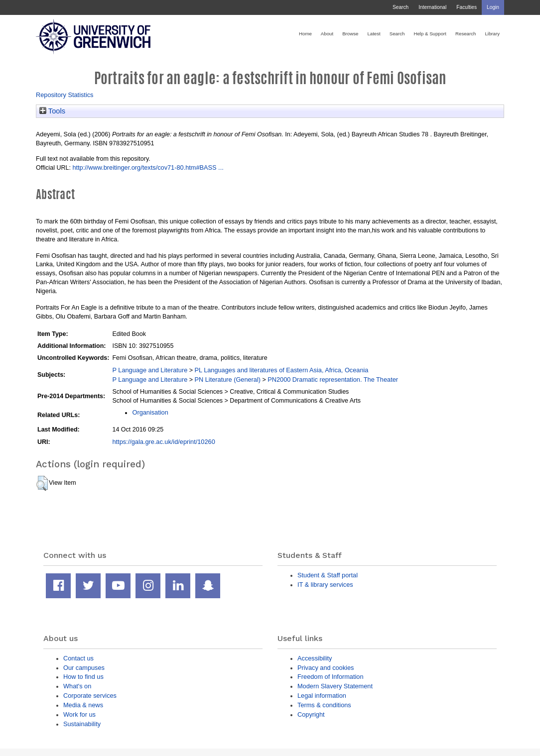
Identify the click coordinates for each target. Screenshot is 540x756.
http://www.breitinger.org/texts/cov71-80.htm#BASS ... (148, 167)
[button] (42, 483)
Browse (350, 34)
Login (493, 7)
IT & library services (325, 585)
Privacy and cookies (326, 668)
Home (305, 34)
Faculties (467, 7)
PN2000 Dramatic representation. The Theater (333, 379)
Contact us (78, 658)
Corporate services (90, 696)
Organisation (150, 412)
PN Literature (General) (227, 379)
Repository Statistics (65, 95)
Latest (374, 34)
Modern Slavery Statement (335, 686)
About (327, 34)
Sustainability (82, 724)
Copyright (311, 714)
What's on (77, 686)
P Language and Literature (150, 370)
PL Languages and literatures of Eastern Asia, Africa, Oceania (281, 370)
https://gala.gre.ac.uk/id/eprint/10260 (163, 442)
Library (492, 34)
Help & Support (430, 34)
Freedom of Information (331, 677)
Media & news (83, 705)
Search (401, 7)
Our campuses (84, 668)
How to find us (83, 677)
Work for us (79, 714)
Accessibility (315, 658)
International (432, 7)
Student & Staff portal (328, 575)
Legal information (322, 696)
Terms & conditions (324, 705)
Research (466, 34)
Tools (52, 111)
